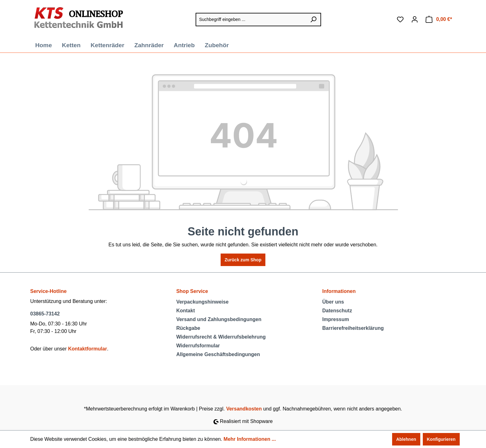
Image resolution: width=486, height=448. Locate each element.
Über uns (333, 302)
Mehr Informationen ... (250, 439)
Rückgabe (188, 328)
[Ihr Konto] (415, 19)
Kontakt (186, 311)
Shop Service (192, 291)
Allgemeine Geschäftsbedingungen (218, 354)
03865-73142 (45, 314)
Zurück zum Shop (243, 260)
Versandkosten (244, 409)
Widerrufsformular (198, 346)
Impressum (336, 319)
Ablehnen (406, 439)
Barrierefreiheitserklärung (353, 328)
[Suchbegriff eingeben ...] (251, 20)
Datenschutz (337, 311)
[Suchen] (314, 20)
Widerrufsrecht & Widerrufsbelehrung (221, 337)
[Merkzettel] (400, 19)
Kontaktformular (87, 349)
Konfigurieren (441, 439)
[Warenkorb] (439, 19)
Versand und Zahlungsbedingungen (219, 319)
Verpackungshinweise (202, 302)
